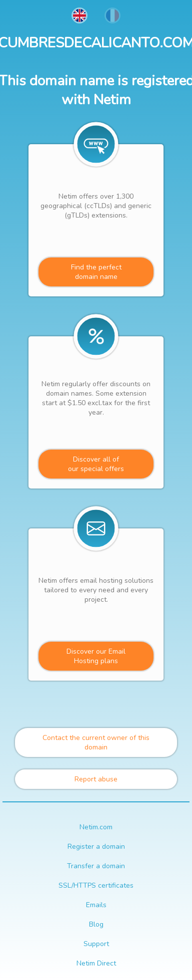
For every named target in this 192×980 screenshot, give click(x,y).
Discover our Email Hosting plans (96, 656)
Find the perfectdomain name (96, 272)
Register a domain (96, 847)
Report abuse (96, 779)
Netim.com (96, 827)
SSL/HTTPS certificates (96, 885)
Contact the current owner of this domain (96, 742)
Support (96, 944)
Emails (96, 905)
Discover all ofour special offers (96, 464)
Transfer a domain (96, 866)
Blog (96, 924)
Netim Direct (96, 963)
